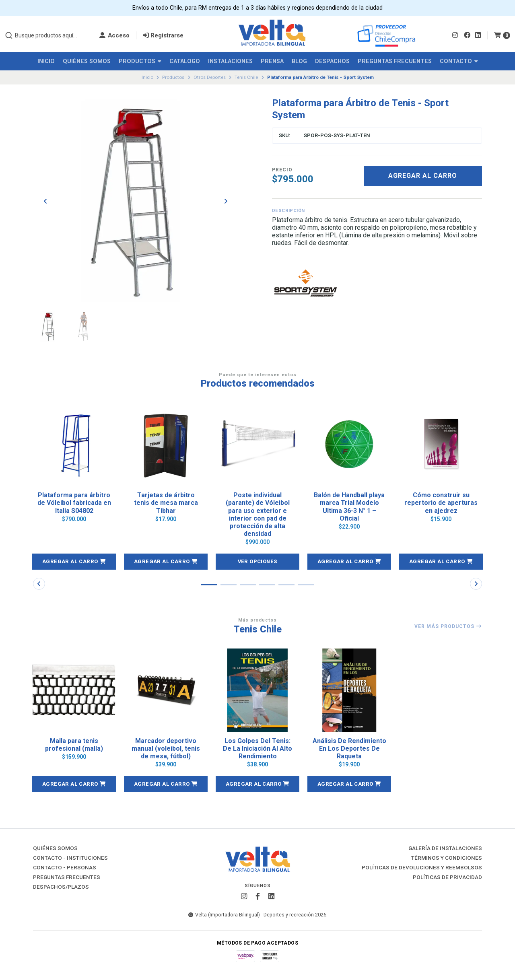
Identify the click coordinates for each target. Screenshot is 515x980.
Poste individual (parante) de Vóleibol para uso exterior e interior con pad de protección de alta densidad (258, 514)
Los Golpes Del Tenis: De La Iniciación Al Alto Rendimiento (257, 748)
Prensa (272, 61)
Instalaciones (230, 61)
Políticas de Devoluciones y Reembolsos (422, 868)
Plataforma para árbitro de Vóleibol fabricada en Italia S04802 (74, 503)
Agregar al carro (423, 176)
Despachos (332, 61)
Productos (140, 61)
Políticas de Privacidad (447, 877)
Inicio (46, 61)
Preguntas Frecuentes (395, 61)
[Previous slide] (45, 201)
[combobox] (45, 35)
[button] (74, 562)
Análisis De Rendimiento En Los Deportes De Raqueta (349, 748)
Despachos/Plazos (61, 887)
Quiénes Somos (87, 61)
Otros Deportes (210, 77)
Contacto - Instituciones (70, 858)
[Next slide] (226, 201)
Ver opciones (258, 561)
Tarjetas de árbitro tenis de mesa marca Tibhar (166, 503)
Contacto (459, 61)
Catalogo (185, 61)
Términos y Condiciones (447, 858)
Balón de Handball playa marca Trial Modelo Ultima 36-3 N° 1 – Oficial (349, 507)
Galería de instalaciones (445, 848)
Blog (299, 61)
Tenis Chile (246, 77)
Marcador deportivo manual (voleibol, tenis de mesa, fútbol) (166, 748)
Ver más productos (448, 626)
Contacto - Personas (65, 868)
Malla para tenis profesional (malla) (74, 745)
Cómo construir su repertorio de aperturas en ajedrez (441, 503)
